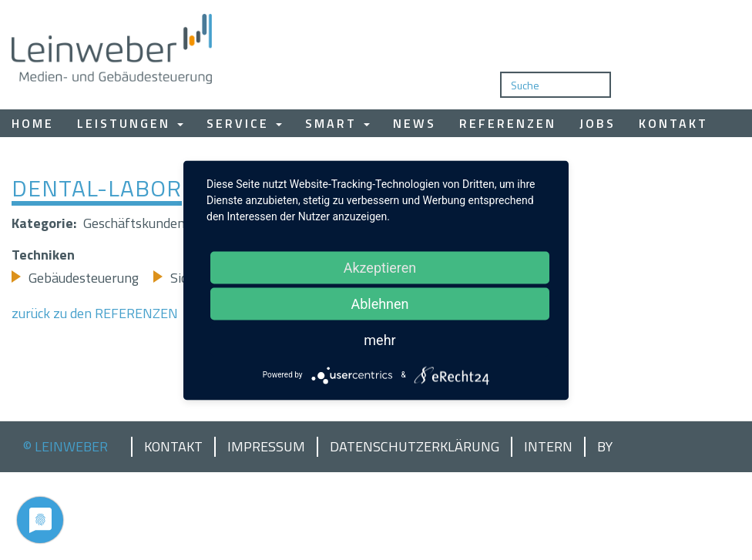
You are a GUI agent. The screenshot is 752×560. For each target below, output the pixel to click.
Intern (548, 447)
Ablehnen (379, 303)
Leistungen (130, 123)
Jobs (598, 123)
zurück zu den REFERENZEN (95, 313)
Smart (337, 123)
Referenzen (508, 123)
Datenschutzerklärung (415, 447)
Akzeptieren (380, 267)
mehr (379, 339)
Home (33, 123)
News (415, 123)
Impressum (266, 447)
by (605, 447)
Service (244, 123)
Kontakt (673, 123)
